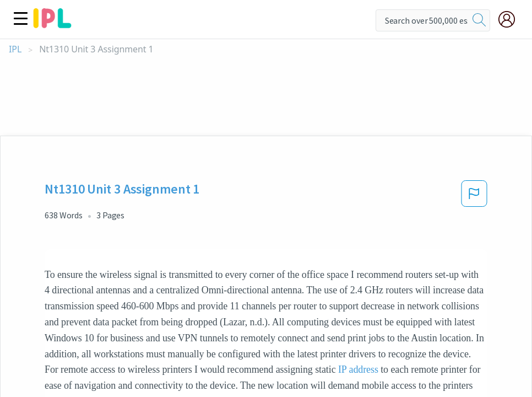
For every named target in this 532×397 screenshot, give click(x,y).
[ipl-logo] (52, 24)
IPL (15, 49)
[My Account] (511, 19)
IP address (358, 369)
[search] (479, 20)
